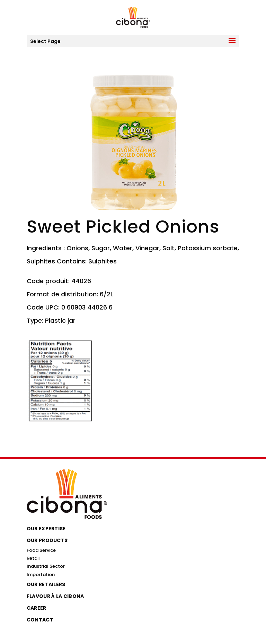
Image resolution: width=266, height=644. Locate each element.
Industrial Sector (46, 566)
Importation (41, 575)
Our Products (47, 540)
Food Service (41, 550)
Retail (33, 558)
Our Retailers (46, 584)
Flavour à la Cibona (55, 596)
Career (37, 608)
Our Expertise (46, 529)
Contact (40, 620)
